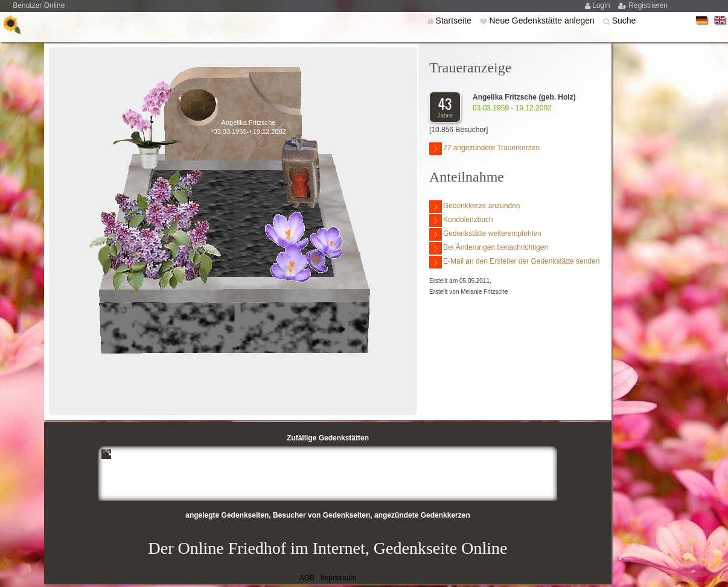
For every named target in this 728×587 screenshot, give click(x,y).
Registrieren (648, 5)
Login (602, 5)
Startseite (455, 21)
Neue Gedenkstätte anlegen (543, 21)
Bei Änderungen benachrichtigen (489, 248)
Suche (624, 21)
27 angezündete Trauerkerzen (484, 149)
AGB (307, 578)
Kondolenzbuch (461, 221)
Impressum (338, 578)
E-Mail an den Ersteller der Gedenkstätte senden (514, 262)
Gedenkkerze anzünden (474, 207)
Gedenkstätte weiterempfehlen (485, 234)
